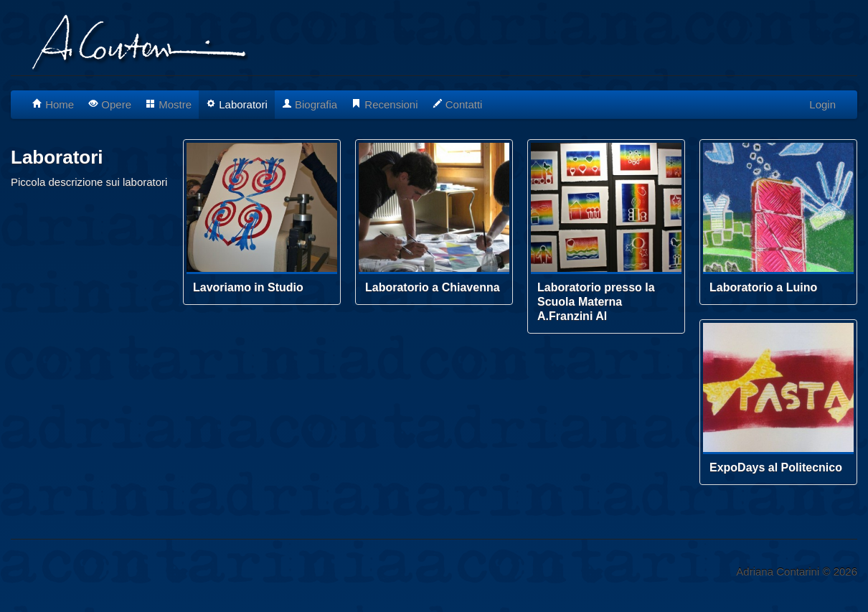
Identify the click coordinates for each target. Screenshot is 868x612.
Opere (110, 104)
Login (822, 104)
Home (53, 104)
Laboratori (237, 104)
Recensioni (385, 104)
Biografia (310, 104)
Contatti (458, 104)
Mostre (169, 104)
